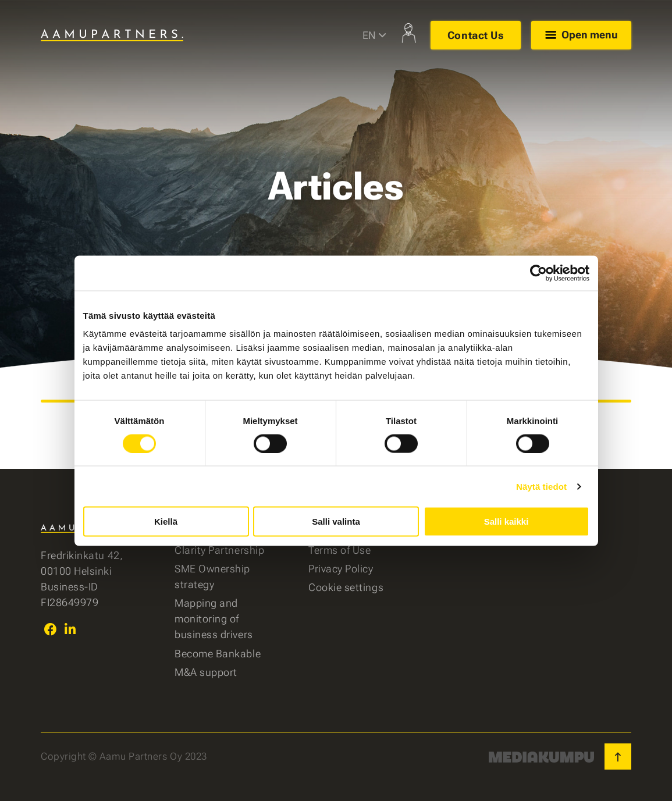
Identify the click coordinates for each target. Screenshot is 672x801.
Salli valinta (336, 521)
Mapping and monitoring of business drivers (214, 619)
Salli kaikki (506, 521)
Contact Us (475, 35)
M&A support (206, 672)
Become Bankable (218, 654)
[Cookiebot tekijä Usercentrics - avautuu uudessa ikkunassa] (538, 273)
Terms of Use (339, 550)
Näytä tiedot (541, 486)
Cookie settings (346, 587)
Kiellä (166, 521)
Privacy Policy (341, 569)
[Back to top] (618, 756)
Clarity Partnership (219, 550)
